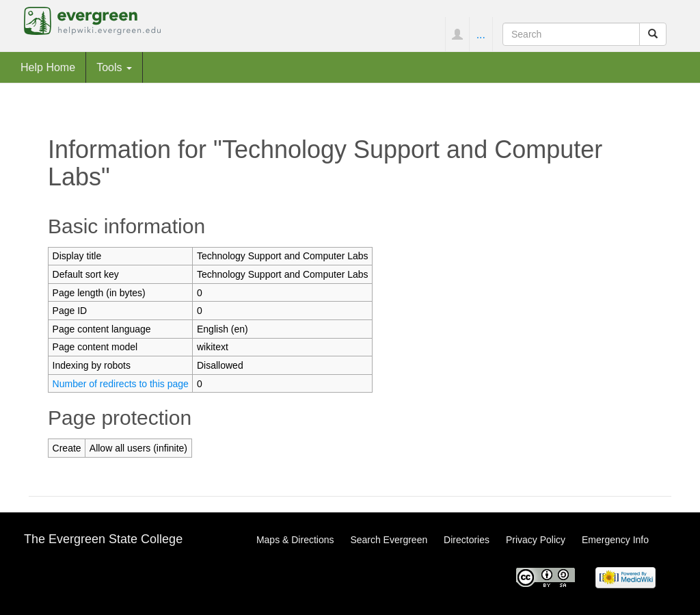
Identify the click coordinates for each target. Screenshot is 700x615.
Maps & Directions (295, 540)
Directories (467, 540)
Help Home (48, 67)
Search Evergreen (389, 540)
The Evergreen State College (103, 539)
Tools (114, 67)
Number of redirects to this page (121, 384)
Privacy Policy (536, 540)
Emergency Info (615, 540)
